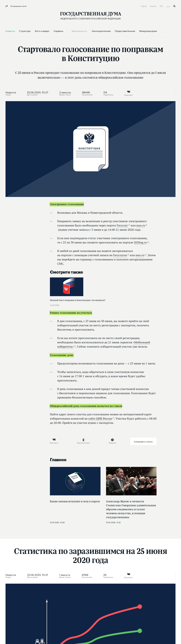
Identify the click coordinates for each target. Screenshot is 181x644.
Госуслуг (122, 225)
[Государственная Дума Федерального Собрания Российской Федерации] (91, 16)
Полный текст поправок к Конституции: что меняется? (78, 300)
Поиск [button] (174, 6)
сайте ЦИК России (100, 418)
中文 (162, 6)
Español (153, 6)
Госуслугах (120, 255)
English (144, 6)
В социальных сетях (18, 6)
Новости (11, 92)
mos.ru (141, 225)
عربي (168, 6)
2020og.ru (140, 242)
